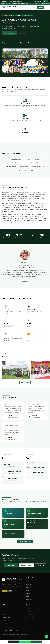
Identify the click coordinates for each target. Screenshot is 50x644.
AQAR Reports (5, 611)
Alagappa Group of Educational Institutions (37, 636)
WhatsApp (22, 642)
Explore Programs (24, 33)
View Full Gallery (25, 382)
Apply (33, 642)
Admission (29, 587)
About (28, 581)
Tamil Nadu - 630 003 (31, 614)
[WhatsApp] (47, 637)
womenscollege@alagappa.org (16, 1)
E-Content (29, 600)
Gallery (28, 596)
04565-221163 (5, 1)
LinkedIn (23, 630)
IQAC (3, 608)
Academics (29, 584)
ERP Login (37, 1)
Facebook (5, 630)
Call (9, 642)
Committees (5, 623)
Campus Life (29, 590)
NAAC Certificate (6, 617)
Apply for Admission (10, 33)
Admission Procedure (26, 565)
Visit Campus (40, 565)
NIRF (41, 1)
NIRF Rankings (5, 620)
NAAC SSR (5, 614)
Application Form (30, 593)
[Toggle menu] (46, 7)
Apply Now (41, 7)
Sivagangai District (31, 611)
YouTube (18, 630)
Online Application (11, 565)
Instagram (11, 630)
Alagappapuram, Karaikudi (32, 608)
